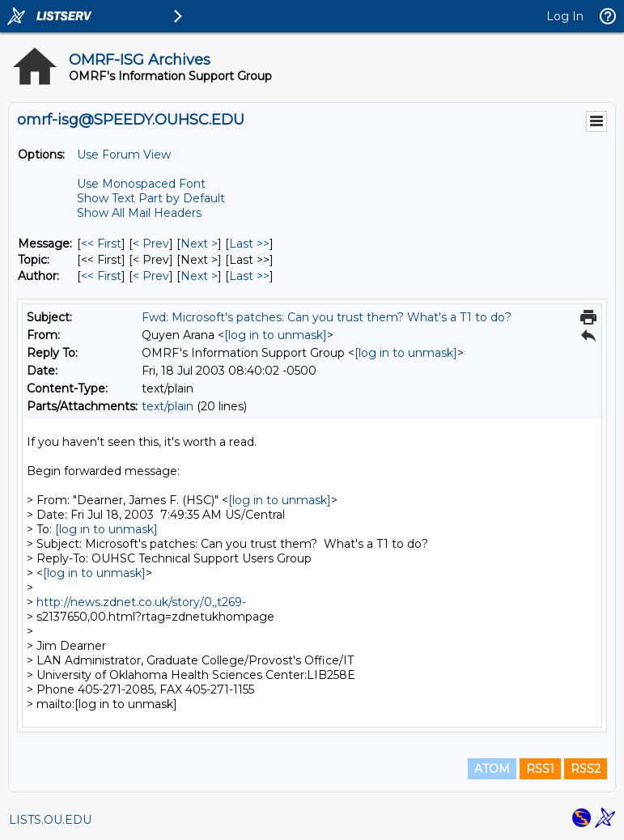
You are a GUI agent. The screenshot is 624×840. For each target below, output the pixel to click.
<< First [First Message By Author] (101, 276)
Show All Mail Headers (139, 213)
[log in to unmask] (276, 335)
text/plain (168, 406)
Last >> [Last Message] (249, 244)
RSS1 (540, 769)
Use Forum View (124, 155)
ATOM (492, 769)
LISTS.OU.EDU (50, 820)
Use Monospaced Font (141, 184)
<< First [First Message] (101, 244)
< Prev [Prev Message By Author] (151, 276)
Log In (565, 16)
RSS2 (586, 769)
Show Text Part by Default (151, 198)
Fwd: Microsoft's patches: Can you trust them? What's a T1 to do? (327, 317)
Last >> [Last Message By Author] (249, 276)
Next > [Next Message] (199, 244)
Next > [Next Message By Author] (199, 276)
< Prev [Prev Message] (151, 244)
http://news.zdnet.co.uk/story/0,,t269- (141, 602)
